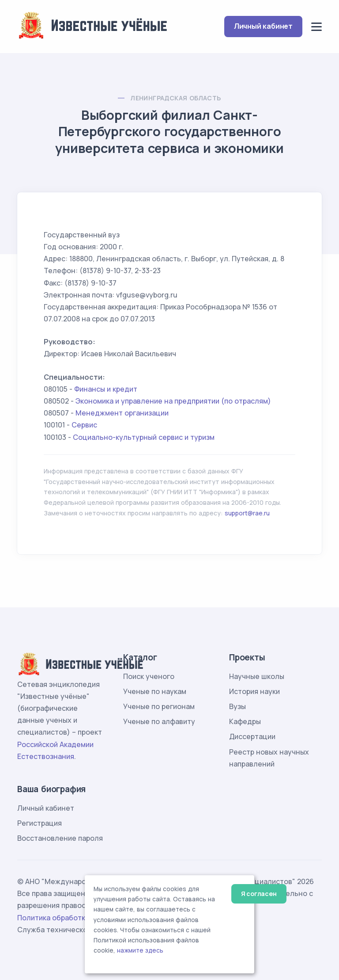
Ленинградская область (175, 98)
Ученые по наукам (155, 691)
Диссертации (252, 736)
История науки (254, 691)
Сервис (84, 425)
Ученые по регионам (159, 706)
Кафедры (245, 721)
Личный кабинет (263, 26)
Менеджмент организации (122, 413)
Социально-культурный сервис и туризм (144, 437)
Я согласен (259, 894)
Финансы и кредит (106, 389)
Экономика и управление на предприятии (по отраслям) (173, 401)
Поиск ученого (149, 676)
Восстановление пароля (60, 838)
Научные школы (257, 676)
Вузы (237, 706)
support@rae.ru (247, 513)
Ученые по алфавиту (159, 721)
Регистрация (40, 823)
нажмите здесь (140, 950)
